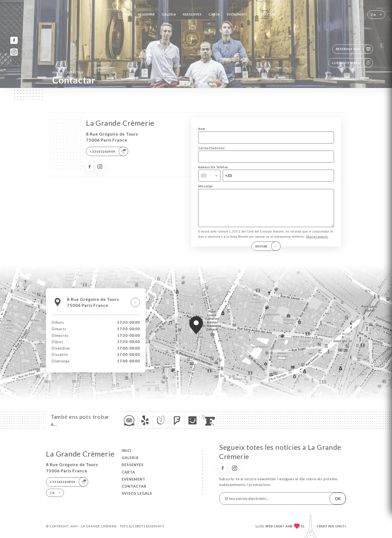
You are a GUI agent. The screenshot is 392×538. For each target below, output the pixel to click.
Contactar (265, 14)
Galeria (169, 14)
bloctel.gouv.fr (317, 244)
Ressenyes (192, 14)
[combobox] (209, 176)
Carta (214, 14)
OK (338, 499)
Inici (127, 14)
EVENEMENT (237, 14)
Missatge (205, 186)
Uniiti (341, 526)
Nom (202, 129)
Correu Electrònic (212, 148)
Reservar (147, 14)
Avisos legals (137, 493)
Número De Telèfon (213, 167)
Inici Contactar (68, 72)
